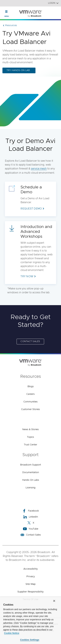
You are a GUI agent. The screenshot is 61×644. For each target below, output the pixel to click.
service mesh (39, 169)
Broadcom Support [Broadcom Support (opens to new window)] (31, 465)
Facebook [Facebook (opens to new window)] (31, 511)
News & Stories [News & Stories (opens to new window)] (30, 429)
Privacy (31, 576)
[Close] (54, 601)
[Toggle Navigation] (6, 12)
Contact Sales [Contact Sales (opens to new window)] (30, 341)
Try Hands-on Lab (18, 70)
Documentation (31, 472)
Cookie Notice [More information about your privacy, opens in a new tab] (12, 633)
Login (53, 3)
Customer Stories (30, 409)
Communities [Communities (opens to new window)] (30, 402)
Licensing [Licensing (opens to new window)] (30, 488)
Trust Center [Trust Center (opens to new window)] (30, 445)
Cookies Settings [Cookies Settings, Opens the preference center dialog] (30, 640)
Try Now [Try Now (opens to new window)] (27, 276)
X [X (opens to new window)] (31, 523)
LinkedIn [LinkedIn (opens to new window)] (30, 517)
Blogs (31, 387)
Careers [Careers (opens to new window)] (30, 394)
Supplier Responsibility (30, 592)
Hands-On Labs (31, 480)
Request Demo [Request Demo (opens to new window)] (31, 209)
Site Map (30, 584)
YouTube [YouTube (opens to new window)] (31, 529)
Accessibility (31, 569)
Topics (30, 437)
